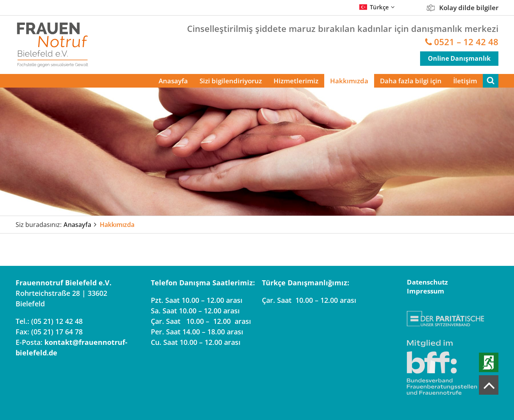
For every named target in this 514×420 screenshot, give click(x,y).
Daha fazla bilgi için (411, 81)
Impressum (426, 291)
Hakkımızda (349, 81)
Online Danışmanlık (459, 58)
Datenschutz (427, 282)
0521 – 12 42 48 (466, 42)
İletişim (465, 81)
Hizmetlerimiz (296, 81)
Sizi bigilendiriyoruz (231, 81)
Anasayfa (173, 81)
